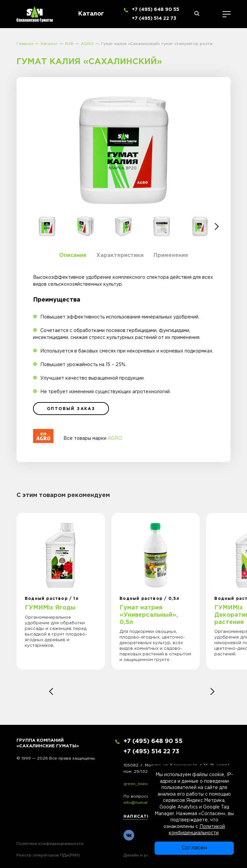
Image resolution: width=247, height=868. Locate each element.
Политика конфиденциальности (50, 844)
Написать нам (143, 817)
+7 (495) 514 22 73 (154, 19)
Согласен (194, 848)
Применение (171, 255)
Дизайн (131, 855)
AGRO (87, 44)
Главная (25, 44)
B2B (69, 44)
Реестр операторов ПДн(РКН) (48, 855)
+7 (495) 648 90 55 (156, 10)
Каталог (91, 14)
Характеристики (120, 255)
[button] (217, 227)
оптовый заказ (71, 409)
